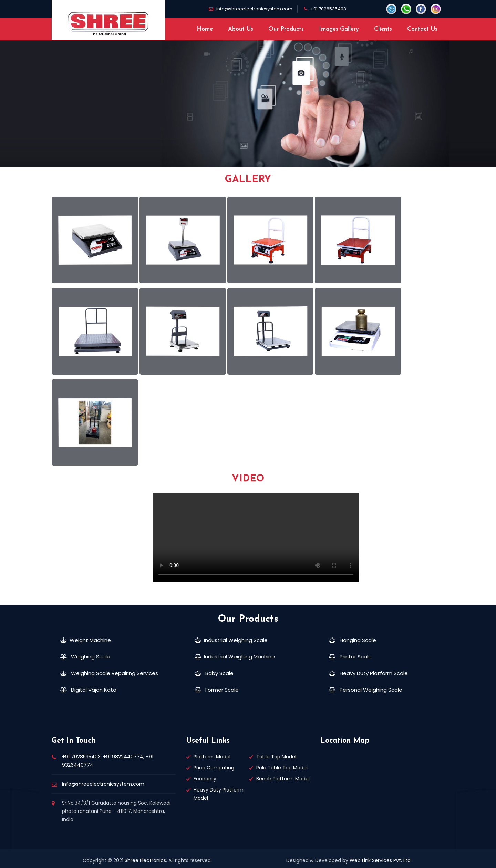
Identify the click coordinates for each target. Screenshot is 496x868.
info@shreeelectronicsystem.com (254, 9)
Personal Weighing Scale (366, 690)
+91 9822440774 (123, 757)
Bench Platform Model (283, 779)
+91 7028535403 (328, 9)
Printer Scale (350, 657)
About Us (241, 29)
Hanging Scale (353, 640)
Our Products (286, 29)
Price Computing (214, 768)
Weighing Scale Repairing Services (109, 673)
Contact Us (422, 29)
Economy (205, 779)
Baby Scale (214, 673)
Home (205, 29)
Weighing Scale (85, 657)
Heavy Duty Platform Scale (368, 673)
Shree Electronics (145, 860)
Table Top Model (276, 757)
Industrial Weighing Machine (235, 657)
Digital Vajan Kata (88, 690)
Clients (383, 29)
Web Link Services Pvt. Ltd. (381, 860)
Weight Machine (86, 640)
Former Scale (217, 690)
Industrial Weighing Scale (231, 640)
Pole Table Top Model (282, 768)
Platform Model (212, 757)
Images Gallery (339, 29)
